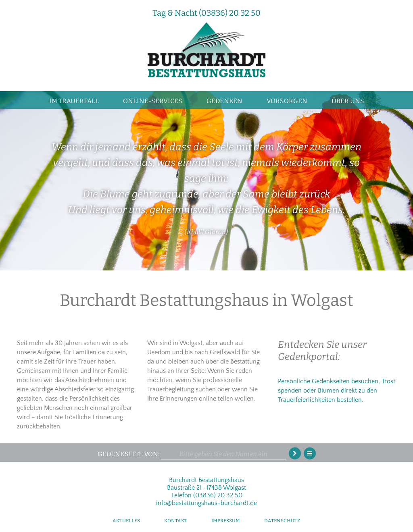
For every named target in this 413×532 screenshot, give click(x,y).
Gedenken (224, 101)
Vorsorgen (287, 101)
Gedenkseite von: (128, 454)
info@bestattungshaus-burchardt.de (206, 503)
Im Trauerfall (74, 101)
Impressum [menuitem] (226, 521)
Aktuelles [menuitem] (126, 521)
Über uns (348, 101)
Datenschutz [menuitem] (282, 521)
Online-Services (153, 101)
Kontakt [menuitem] (176, 521)
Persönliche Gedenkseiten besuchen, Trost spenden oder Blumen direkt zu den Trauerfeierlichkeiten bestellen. (337, 391)
